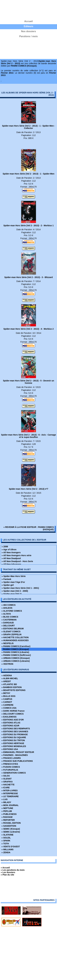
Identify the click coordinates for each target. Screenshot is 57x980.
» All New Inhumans (11, 564)
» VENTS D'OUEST (11, 847)
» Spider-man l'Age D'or (13, 582)
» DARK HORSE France (13, 711)
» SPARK (6, 841)
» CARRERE (7, 705)
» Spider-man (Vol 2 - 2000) (15, 591)
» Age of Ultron (9, 550)
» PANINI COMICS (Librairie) (15, 652)
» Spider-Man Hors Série (14, 576)
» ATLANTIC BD (9, 684)
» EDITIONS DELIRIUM (13, 629)
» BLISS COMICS (10, 617)
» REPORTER (8, 820)
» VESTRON (7, 664)
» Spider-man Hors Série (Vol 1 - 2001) (20, 588)
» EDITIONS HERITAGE (13, 743)
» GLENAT (7, 779)
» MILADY (6, 802)
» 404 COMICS (9, 605)
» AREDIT (6, 681)
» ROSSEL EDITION (11, 823)
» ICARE (6, 788)
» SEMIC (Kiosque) (11, 829)
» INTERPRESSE (10, 793)
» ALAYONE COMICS (12, 611)
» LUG (5, 799)
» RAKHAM (7, 817)
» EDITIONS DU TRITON (13, 740)
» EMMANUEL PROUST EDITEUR (18, 752)
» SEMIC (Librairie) (11, 832)
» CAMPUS (7, 699)
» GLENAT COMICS (11, 632)
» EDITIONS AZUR (10, 726)
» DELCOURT (8, 626)
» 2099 (5, 547)
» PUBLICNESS (9, 814)
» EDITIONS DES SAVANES (15, 731)
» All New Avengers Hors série (17, 555)
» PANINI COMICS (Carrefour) (16, 646)
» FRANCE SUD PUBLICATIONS (17, 761)
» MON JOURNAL (10, 805)
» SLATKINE (7, 835)
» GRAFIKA (7, 782)
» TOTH (5, 844)
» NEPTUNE (7, 808)
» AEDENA (7, 675)
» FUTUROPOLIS (10, 770)
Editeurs (28, 26)
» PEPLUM (7, 811)
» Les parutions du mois (13, 870)
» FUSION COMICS (11, 767)
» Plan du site (7, 875)
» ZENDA (6, 852)
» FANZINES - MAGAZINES (15, 755)
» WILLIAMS (7, 849)
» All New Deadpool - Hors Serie (17, 561)
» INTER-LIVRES (10, 790)
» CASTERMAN (9, 620)
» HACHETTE (8, 785)
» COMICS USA (9, 708)
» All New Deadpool (11, 558)
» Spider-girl (8, 585)
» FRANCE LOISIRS (11, 758)
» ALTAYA (6, 614)
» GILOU (6, 776)
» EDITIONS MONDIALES (14, 746)
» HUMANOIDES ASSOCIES (15, 640)
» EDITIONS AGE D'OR (13, 720)
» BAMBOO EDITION (12, 687)
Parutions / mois (28, 36)
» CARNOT (7, 702)
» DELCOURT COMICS (13, 714)
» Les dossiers (8, 872)
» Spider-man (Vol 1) (12, 594)
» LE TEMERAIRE (10, 796)
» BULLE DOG (8, 696)
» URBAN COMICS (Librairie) (16, 661)
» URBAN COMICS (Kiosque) (16, 658)
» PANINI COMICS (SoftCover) (16, 655)
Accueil (28, 21)
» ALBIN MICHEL (10, 678)
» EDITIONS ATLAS (11, 723)
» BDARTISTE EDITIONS (13, 690)
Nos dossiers (28, 31)
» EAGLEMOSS (9, 717)
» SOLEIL (6, 838)
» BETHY (6, 693)
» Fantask (6, 579)
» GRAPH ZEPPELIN (11, 634)
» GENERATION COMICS (14, 773)
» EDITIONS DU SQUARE (14, 737)
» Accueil (5, 868)
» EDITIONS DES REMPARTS (16, 729)
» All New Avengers (11, 552)
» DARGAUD (8, 623)
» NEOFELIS (8, 643)
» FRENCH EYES (10, 764)
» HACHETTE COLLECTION (15, 637)
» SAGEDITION (9, 826)
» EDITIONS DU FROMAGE (15, 734)
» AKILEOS (7, 608)
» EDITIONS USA (10, 749)
